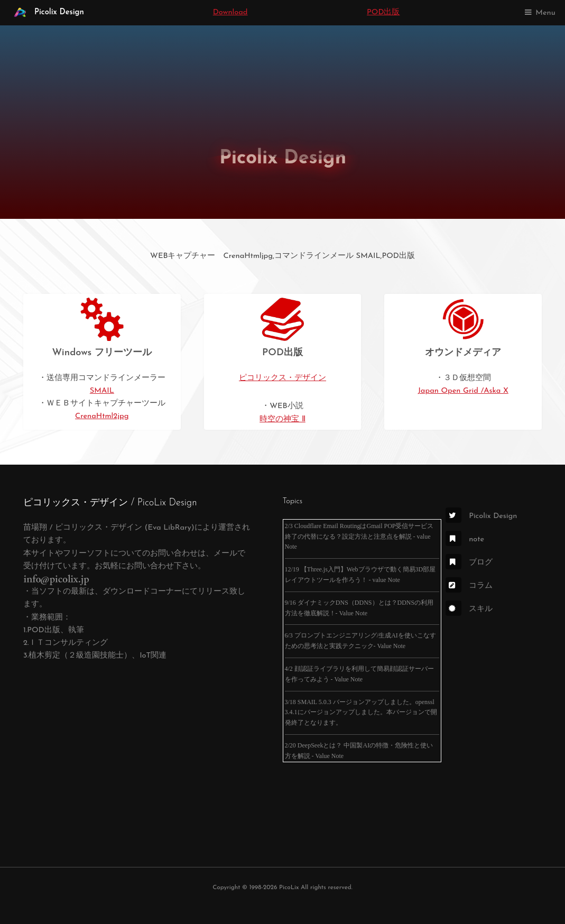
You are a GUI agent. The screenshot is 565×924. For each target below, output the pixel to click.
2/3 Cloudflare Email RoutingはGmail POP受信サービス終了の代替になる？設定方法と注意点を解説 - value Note (359, 537)
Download (230, 12)
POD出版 (383, 12)
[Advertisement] (137, 773)
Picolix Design (47, 13)
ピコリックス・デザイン (282, 378)
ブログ (469, 563)
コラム (469, 586)
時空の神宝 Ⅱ (282, 419)
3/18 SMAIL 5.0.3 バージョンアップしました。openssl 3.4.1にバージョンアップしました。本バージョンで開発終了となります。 (361, 713)
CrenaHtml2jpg (102, 416)
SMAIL (102, 391)
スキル (469, 609)
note (465, 539)
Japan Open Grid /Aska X (463, 391)
